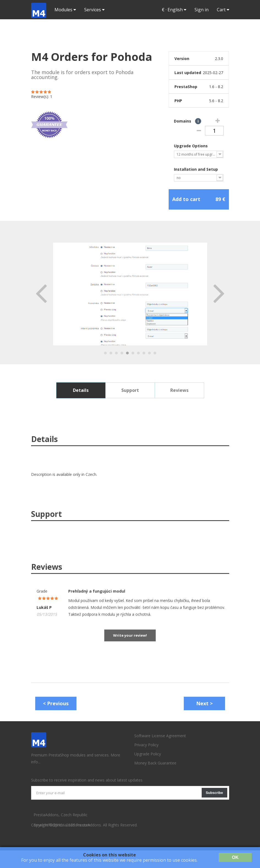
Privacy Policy (146, 745)
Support (130, 390)
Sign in (202, 10)
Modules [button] (65, 10)
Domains (189, 121)
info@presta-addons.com (68, 825)
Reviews (179, 390)
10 (155, 353)
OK (235, 857)
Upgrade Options (191, 146)
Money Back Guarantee (155, 763)
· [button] (174, 10)
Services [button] (94, 10)
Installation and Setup (196, 169)
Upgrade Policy (148, 754)
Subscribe (214, 793)
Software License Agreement (160, 736)
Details (81, 390)
